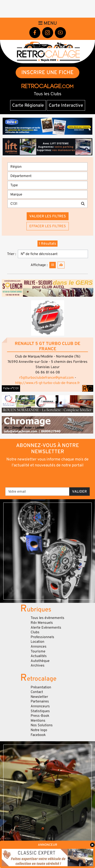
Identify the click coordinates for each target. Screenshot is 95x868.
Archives (38, 665)
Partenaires (40, 701)
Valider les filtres (48, 216)
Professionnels (42, 637)
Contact (37, 692)
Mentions (38, 721)
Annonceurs (40, 706)
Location (37, 642)
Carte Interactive (66, 105)
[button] (47, 318)
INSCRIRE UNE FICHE (47, 72)
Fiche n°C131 (11, 388)
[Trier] (53, 254)
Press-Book (40, 716)
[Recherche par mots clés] (43, 204)
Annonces (39, 646)
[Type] (47, 185)
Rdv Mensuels (42, 623)
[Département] (47, 176)
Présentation (41, 687)
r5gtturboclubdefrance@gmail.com (47, 378)
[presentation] (48, 477)
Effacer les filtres (48, 226)
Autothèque (40, 661)
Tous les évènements (47, 618)
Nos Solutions (42, 725)
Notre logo (39, 730)
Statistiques (40, 711)
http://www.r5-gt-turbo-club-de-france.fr (47, 383)
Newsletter (39, 697)
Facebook (38, 735)
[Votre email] (37, 492)
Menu (48, 23)
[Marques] (47, 194)
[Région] (47, 167)
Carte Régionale (28, 105)
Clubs (35, 632)
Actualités (39, 656)
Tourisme (38, 651)
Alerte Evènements (46, 628)
